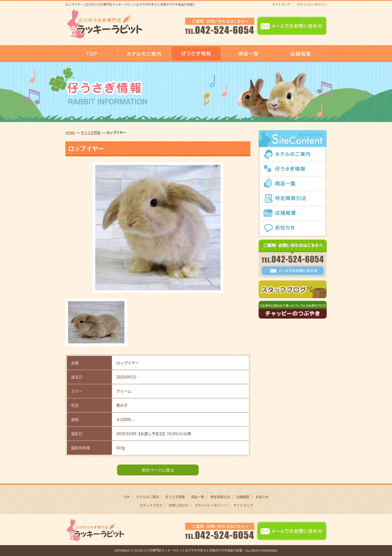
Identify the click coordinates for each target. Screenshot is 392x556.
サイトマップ (281, 4)
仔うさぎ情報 (91, 133)
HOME (70, 133)
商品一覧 (198, 497)
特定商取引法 (220, 497)
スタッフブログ (151, 505)
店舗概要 (243, 497)
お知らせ (262, 497)
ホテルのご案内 (148, 497)
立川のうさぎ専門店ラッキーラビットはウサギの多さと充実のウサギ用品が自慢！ (190, 550)
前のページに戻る (158, 470)
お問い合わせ (178, 505)
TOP (127, 497)
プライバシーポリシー (312, 4)
